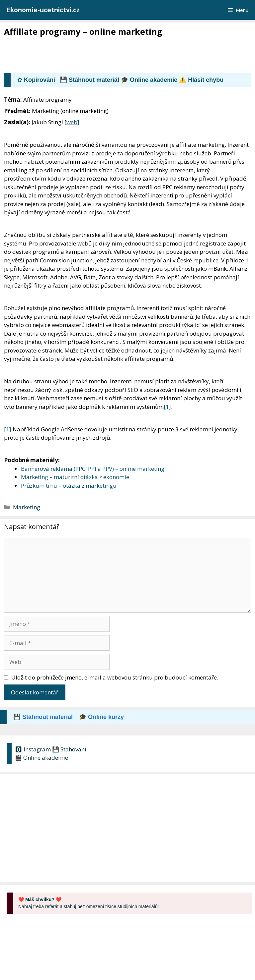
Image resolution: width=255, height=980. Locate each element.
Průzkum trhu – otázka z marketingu (69, 486)
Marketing (27, 507)
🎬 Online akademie (42, 758)
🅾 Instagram (33, 749)
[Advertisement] (125, 55)
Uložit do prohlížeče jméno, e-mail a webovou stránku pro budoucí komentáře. (115, 677)
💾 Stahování (69, 749)
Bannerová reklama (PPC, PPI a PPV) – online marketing (93, 469)
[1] (167, 407)
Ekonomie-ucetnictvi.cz (43, 10)
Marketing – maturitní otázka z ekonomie (75, 477)
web (72, 122)
